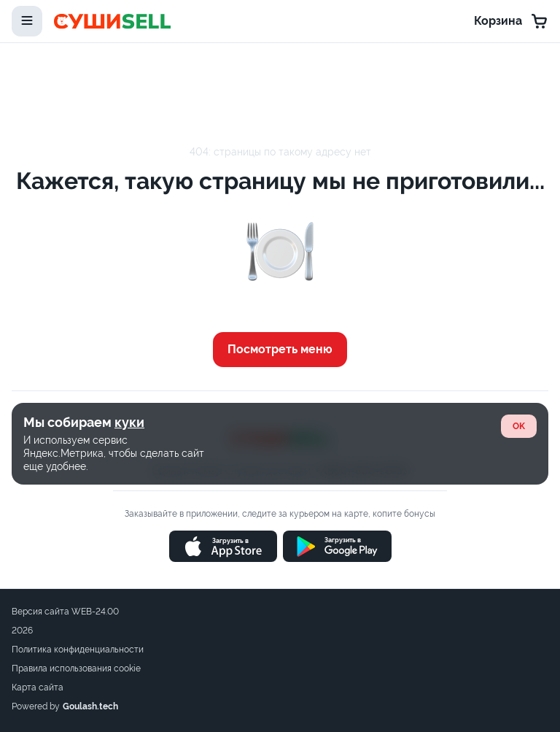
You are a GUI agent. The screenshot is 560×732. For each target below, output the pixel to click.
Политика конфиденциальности (78, 650)
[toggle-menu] (27, 21)
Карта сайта (38, 687)
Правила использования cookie (76, 669)
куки (129, 422)
